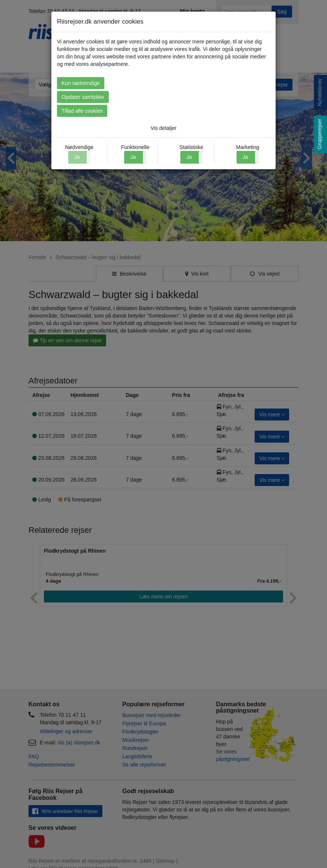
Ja (133, 157)
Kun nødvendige (81, 83)
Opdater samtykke (83, 97)
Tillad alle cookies (82, 111)
